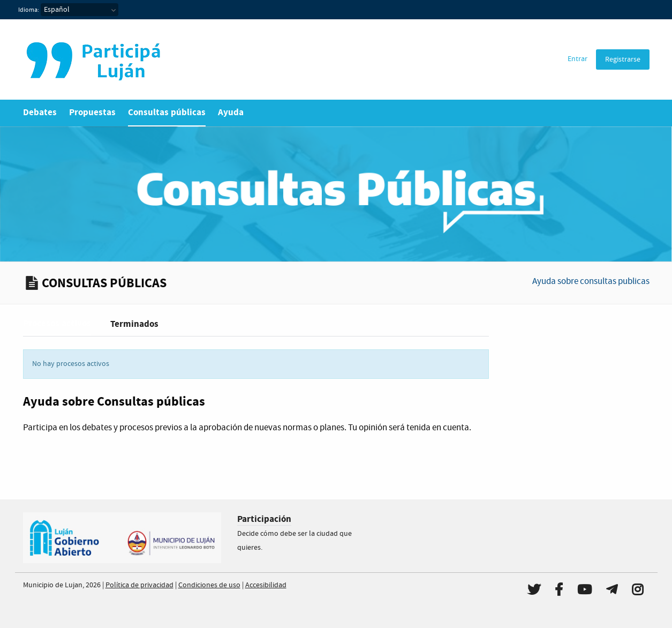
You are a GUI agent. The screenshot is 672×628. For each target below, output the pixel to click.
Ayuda (231, 112)
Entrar (577, 59)
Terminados (134, 324)
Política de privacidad (139, 585)
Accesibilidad (266, 585)
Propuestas (92, 112)
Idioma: (29, 10)
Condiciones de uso (209, 585)
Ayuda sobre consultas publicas (591, 282)
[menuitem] (577, 59)
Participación (264, 519)
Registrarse (623, 59)
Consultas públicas (167, 112)
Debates (40, 112)
